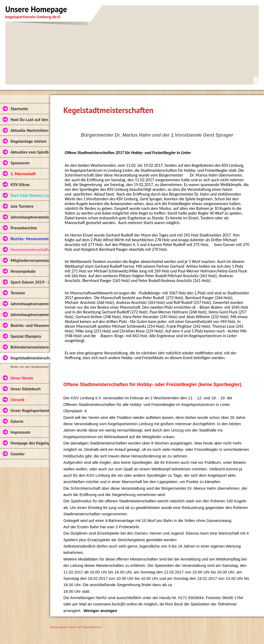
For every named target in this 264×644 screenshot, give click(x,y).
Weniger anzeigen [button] (100, 611)
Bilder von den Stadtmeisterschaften (30, 367)
